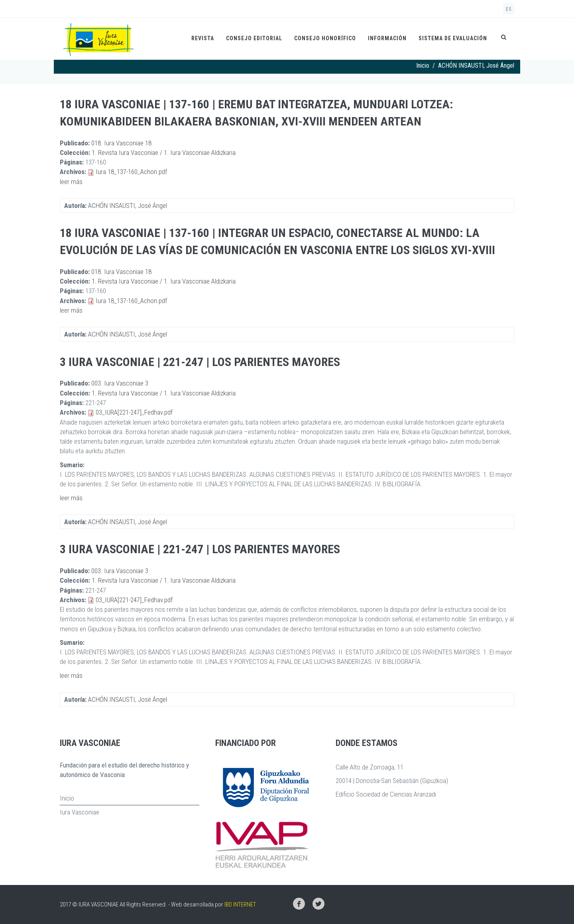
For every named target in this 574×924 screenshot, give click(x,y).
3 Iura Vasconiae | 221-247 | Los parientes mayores (200, 362)
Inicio (423, 66)
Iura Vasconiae (80, 812)
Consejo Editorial (254, 38)
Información (387, 38)
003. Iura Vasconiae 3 (120, 383)
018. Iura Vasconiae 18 (121, 143)
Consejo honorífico (325, 38)
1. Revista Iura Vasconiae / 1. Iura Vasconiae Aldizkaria (164, 153)
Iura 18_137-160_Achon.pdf (131, 172)
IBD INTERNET (240, 904)
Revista (203, 38)
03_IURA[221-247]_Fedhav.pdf (134, 412)
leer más (71, 182)
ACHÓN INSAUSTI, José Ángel (128, 206)
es (509, 9)
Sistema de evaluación (453, 38)
